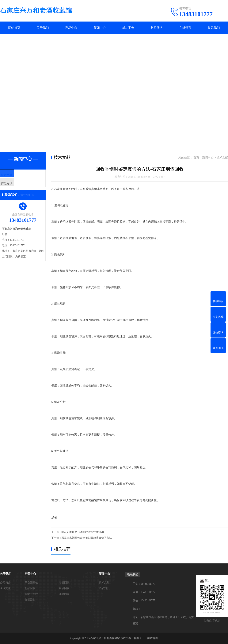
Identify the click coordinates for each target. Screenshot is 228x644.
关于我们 (43, 28)
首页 (196, 158)
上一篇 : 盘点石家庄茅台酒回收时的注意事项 (78, 532)
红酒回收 (30, 600)
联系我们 (214, 28)
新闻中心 (100, 28)
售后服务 (157, 28)
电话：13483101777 (144, 592)
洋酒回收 (64, 594)
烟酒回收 (64, 588)
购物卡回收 (31, 594)
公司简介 (5, 583)
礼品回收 (30, 588)
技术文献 (15, 175)
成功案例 (128, 28)
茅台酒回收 (31, 583)
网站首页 (14, 28)
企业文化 (5, 588)
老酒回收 (64, 583)
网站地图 (152, 638)
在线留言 (185, 28)
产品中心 (71, 28)
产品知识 (15, 186)
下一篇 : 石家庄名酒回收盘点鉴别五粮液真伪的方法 (82, 538)
